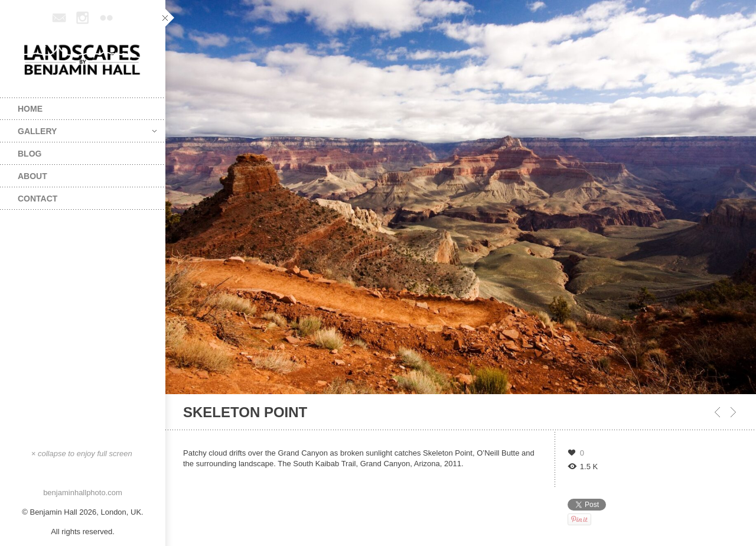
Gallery (87, 131)
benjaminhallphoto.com (83, 493)
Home (30, 109)
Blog (30, 154)
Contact (38, 199)
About (32, 176)
